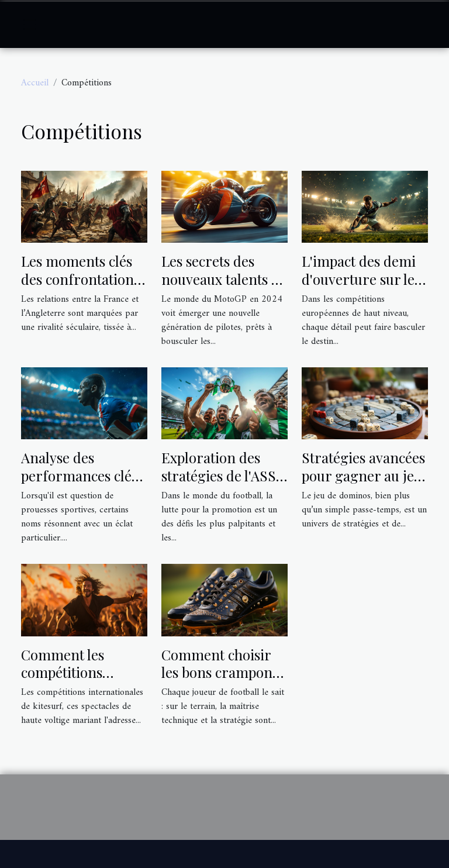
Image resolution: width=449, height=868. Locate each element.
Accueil (35, 83)
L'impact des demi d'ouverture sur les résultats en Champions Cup (361, 287)
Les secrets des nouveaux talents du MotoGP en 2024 (224, 279)
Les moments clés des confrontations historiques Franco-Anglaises (84, 287)
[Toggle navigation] (30, 25)
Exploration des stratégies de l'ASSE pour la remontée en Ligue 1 (223, 484)
